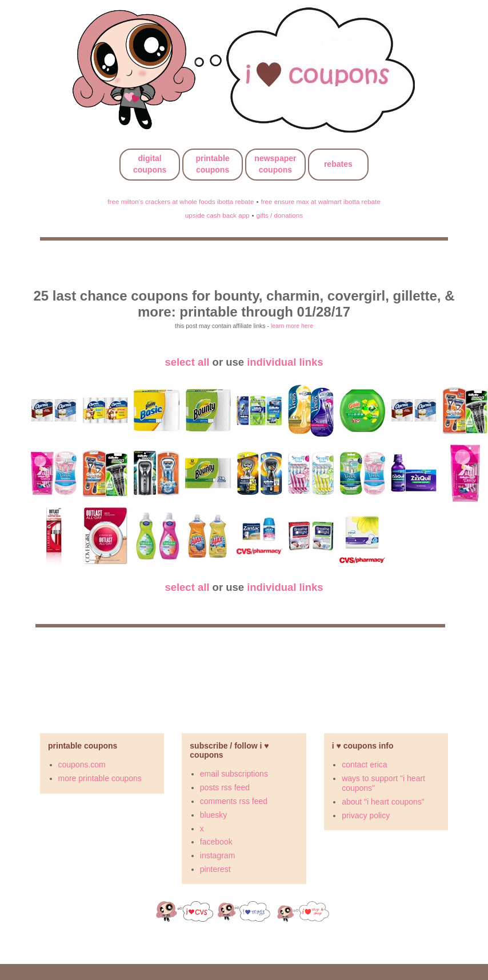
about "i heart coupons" (383, 802)
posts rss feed (225, 787)
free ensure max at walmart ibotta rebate (320, 201)
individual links (285, 362)
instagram (217, 855)
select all (187, 362)
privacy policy (366, 815)
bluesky (213, 815)
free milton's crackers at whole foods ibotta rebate (181, 201)
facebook (216, 842)
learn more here (292, 326)
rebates (338, 164)
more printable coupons (100, 778)
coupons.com (82, 765)
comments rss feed (234, 801)
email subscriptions (234, 774)
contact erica (364, 765)
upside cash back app (217, 215)
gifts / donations (279, 215)
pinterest (215, 869)
